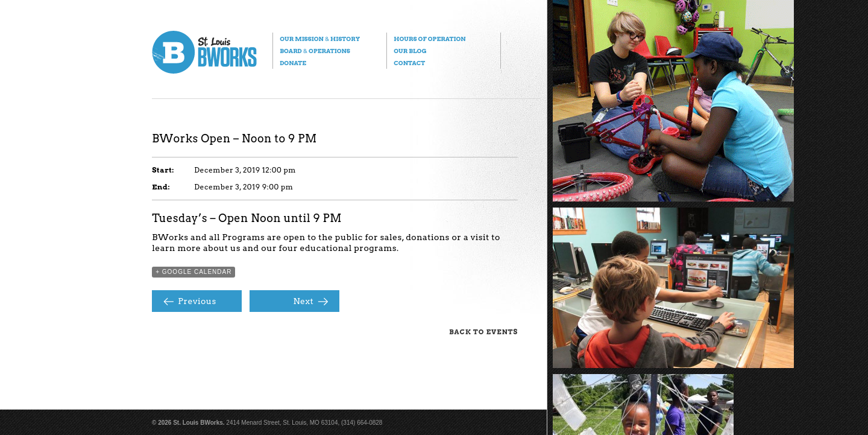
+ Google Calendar (193, 272)
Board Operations (315, 51)
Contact (409, 63)
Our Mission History (320, 39)
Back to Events (483, 332)
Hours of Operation (429, 39)
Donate (293, 63)
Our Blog (410, 51)
